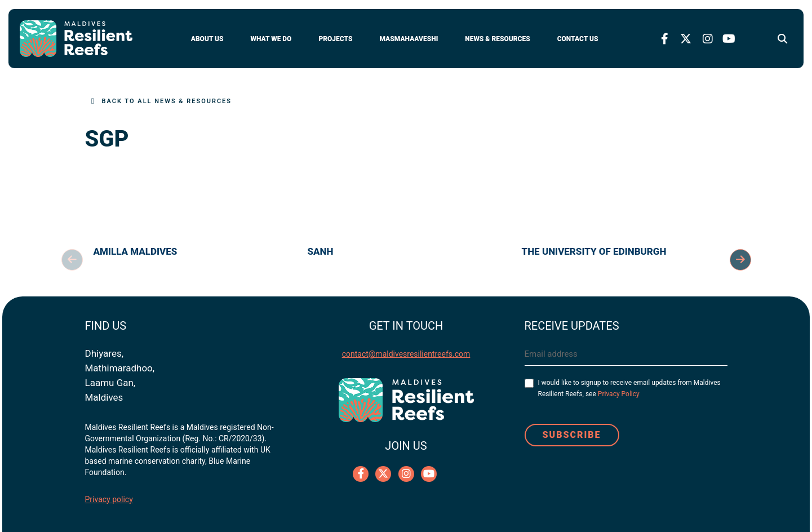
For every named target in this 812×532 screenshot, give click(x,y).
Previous (72, 260)
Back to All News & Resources (167, 101)
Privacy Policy (619, 394)
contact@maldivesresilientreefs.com (406, 354)
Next (740, 260)
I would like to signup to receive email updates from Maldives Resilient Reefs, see (629, 388)
